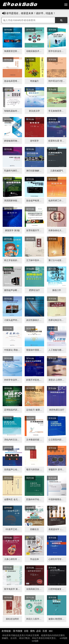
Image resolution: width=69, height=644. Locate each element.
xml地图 (64, 638)
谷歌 (26, 631)
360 (51, 631)
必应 (39, 631)
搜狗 (32, 631)
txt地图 (35, 641)
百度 (45, 631)
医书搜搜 (18, 631)
